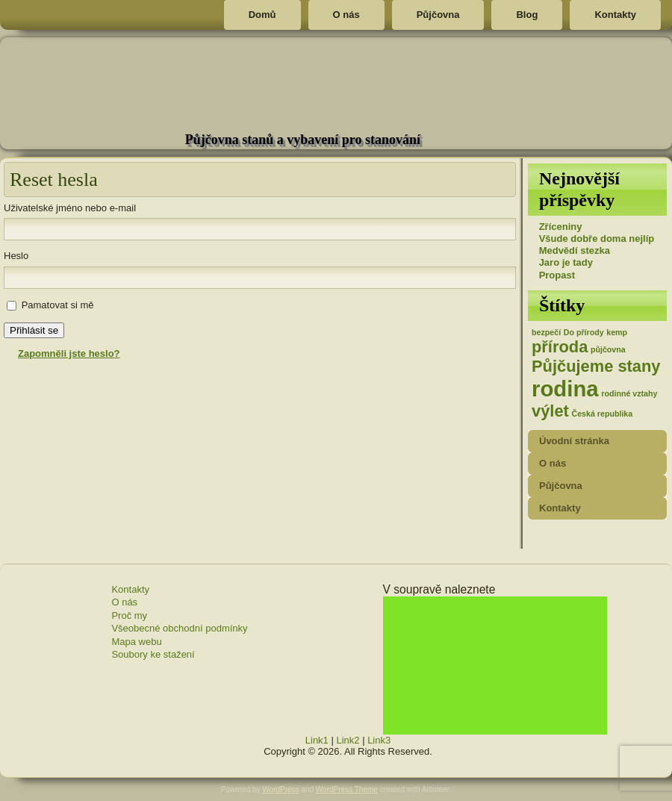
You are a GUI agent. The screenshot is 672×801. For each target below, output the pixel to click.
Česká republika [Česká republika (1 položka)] (602, 414)
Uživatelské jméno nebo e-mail (70, 208)
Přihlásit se (34, 330)
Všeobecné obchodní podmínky (179, 628)
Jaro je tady (566, 262)
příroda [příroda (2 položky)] (560, 347)
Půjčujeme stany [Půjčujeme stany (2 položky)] (596, 366)
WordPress (280, 789)
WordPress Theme (347, 789)
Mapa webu (136, 642)
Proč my (129, 615)
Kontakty (615, 15)
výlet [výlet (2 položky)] (550, 411)
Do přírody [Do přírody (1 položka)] (584, 332)
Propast (557, 275)
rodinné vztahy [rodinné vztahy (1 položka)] (629, 393)
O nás (346, 15)
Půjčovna (438, 15)
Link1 (317, 740)
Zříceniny (561, 227)
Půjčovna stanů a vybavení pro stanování (303, 140)
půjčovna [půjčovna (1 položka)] (608, 349)
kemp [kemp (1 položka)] (617, 332)
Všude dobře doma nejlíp (597, 239)
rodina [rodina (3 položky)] (565, 389)
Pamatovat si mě (58, 305)
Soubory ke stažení (153, 654)
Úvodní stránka (574, 441)
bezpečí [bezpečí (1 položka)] (546, 332)
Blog (527, 15)
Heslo (16, 256)
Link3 (379, 740)
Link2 (348, 740)
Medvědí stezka (575, 250)
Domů (262, 15)
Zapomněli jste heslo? (69, 353)
